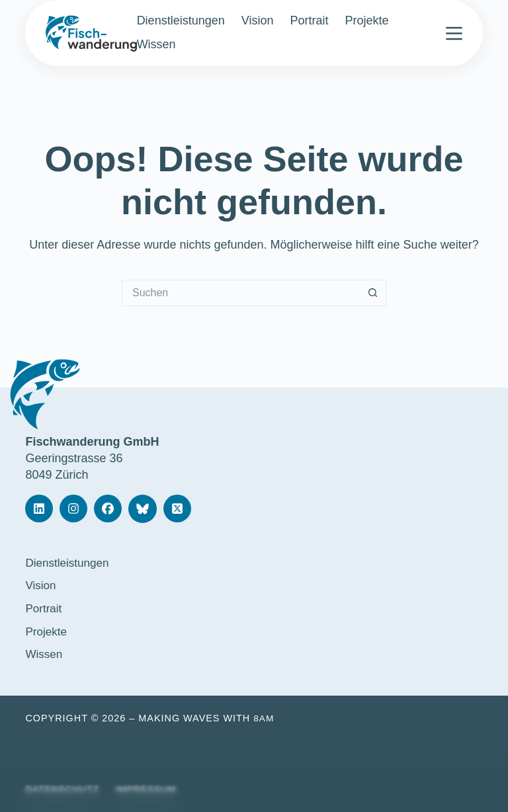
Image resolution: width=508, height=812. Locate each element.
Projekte (366, 20)
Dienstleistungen (181, 20)
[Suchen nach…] (241, 293)
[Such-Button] (373, 293)
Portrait (309, 20)
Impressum (151, 789)
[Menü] (454, 33)
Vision (258, 20)
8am (264, 717)
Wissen (156, 44)
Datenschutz (64, 789)
